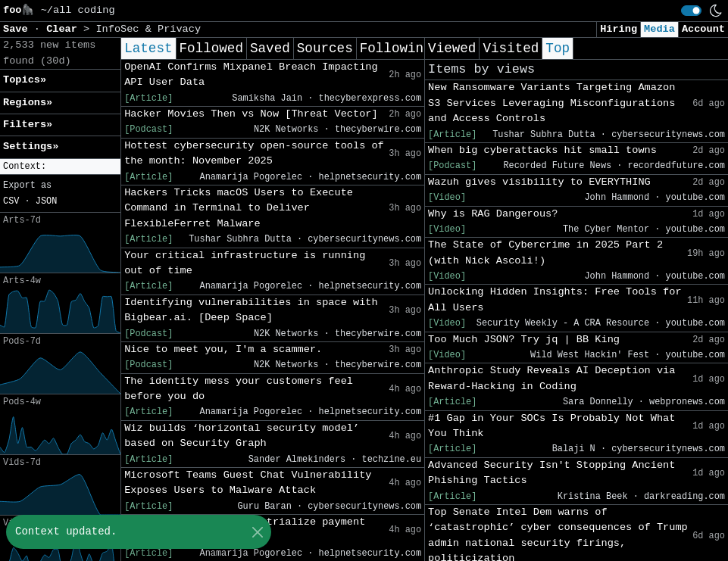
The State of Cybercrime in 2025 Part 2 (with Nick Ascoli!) (545, 252)
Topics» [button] (25, 80)
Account (703, 29)
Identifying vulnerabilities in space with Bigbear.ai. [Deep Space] (251, 310)
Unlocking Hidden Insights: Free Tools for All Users (555, 299)
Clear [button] (65, 29)
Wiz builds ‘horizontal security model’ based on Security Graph (242, 436)
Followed (211, 48)
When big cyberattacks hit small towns (542, 150)
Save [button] (19, 29)
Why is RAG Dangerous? (493, 214)
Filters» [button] (28, 125)
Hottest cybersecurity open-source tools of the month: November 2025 (254, 153)
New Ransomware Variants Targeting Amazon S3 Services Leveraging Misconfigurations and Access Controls (551, 103)
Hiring (619, 29)
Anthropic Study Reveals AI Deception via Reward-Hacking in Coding (551, 378)
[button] (60, 167)
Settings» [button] (31, 146)
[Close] (257, 532)
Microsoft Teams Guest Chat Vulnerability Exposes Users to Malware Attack (248, 483)
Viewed (452, 48)
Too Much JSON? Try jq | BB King (524, 340)
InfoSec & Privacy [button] (148, 29)
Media (659, 29)
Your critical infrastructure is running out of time (245, 263)
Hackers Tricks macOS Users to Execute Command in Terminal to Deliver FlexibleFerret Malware (239, 208)
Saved (270, 48)
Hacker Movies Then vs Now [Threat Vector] (251, 114)
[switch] (691, 11)
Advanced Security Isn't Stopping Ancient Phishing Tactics (551, 473)
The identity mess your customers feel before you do (239, 389)
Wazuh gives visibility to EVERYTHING (539, 182)
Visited (511, 48)
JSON (47, 201)
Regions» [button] (28, 103)
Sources (325, 48)
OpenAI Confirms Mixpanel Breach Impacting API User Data (251, 75)
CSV (11, 201)
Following (396, 48)
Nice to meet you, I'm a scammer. (223, 349)
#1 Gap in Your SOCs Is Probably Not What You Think (551, 426)
